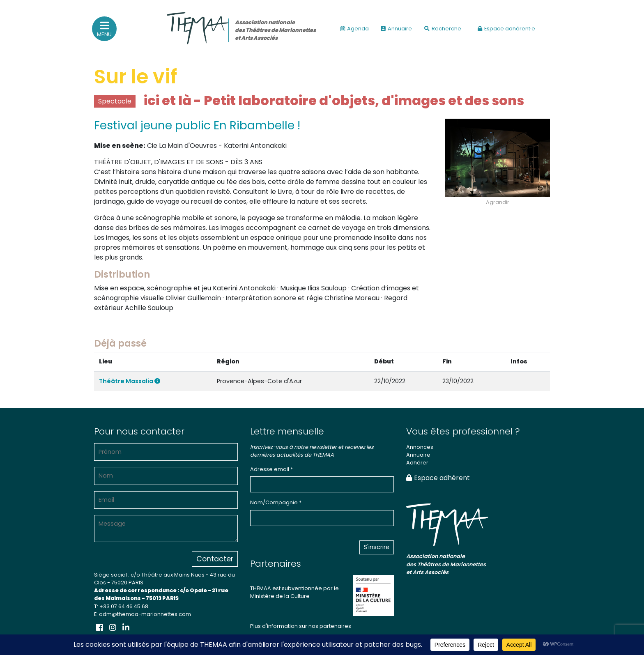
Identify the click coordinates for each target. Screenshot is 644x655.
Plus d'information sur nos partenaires (301, 626)
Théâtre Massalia (130, 381)
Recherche (443, 29)
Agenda (355, 29)
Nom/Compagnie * (276, 502)
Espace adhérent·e (506, 29)
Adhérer (417, 463)
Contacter (215, 559)
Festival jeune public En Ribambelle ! (197, 125)
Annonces (420, 447)
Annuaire (397, 29)
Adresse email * (271, 469)
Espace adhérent (438, 478)
